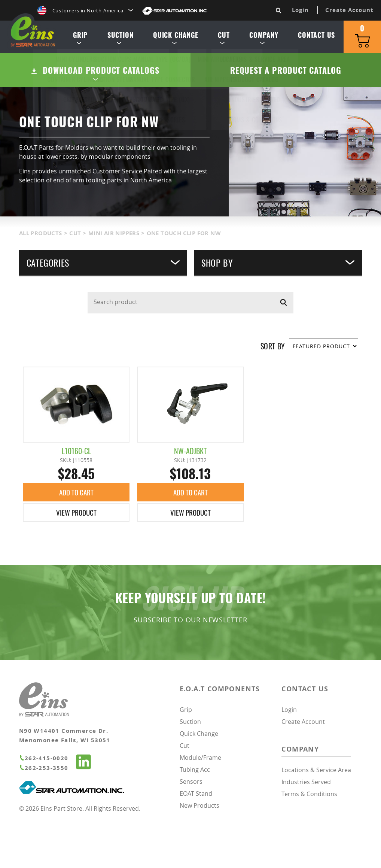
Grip (79, 39)
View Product (76, 554)
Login (300, 10)
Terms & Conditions (309, 835)
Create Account (349, 10)
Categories (103, 304)
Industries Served (306, 823)
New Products (199, 847)
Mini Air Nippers (114, 274)
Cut (222, 39)
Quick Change (175, 39)
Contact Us (315, 37)
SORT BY (273, 388)
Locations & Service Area (316, 811)
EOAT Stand (196, 835)
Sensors (191, 823)
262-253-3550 (44, 809)
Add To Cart (76, 534)
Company (263, 39)
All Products (41, 274)
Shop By (278, 304)
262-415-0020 (44, 800)
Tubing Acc (195, 811)
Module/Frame (200, 799)
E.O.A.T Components (220, 730)
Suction (119, 39)
